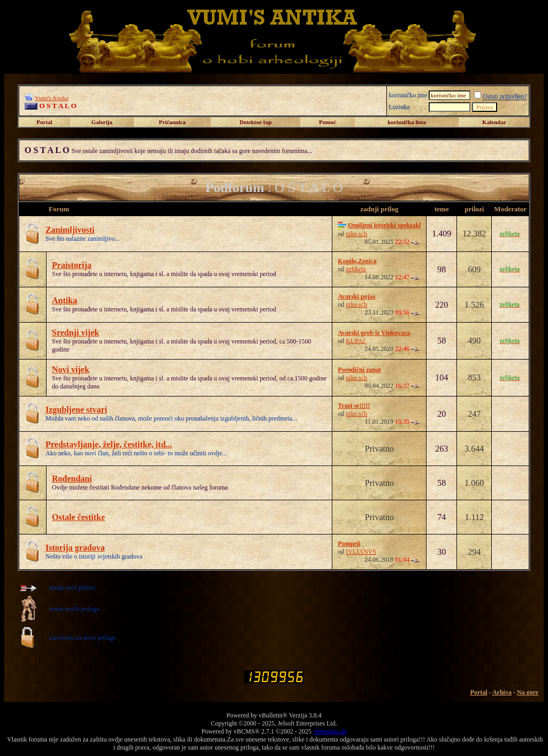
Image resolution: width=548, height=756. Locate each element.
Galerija (102, 122)
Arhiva (502, 692)
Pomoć (328, 122)
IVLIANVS (361, 552)
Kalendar (494, 122)
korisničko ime (408, 95)
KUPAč (356, 341)
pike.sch (356, 234)
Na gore (528, 692)
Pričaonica (172, 122)
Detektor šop (256, 122)
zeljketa (356, 269)
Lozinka (399, 107)
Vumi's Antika (52, 98)
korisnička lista (407, 122)
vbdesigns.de (330, 731)
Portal (44, 122)
